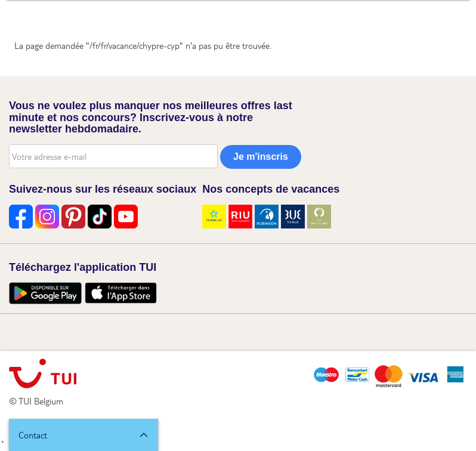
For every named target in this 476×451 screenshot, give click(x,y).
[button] (84, 435)
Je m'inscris (261, 157)
